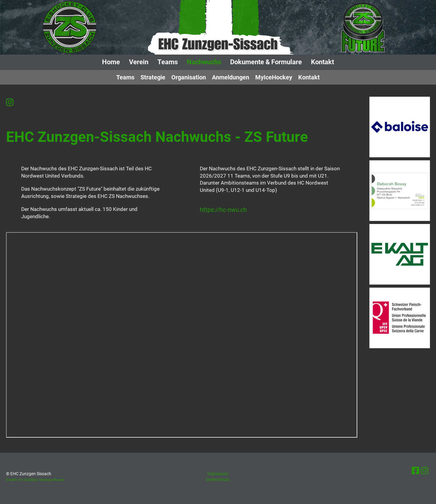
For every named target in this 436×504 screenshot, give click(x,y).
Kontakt (322, 62)
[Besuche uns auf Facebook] (416, 471)
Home (111, 62)
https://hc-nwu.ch (223, 210)
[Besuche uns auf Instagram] (10, 103)
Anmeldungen (231, 77)
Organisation (189, 77)
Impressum (218, 474)
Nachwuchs (204, 62)
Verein (139, 62)
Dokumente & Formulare (266, 62)
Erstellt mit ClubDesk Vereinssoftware (35, 480)
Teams (168, 62)
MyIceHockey (274, 77)
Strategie (153, 77)
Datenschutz (218, 479)
